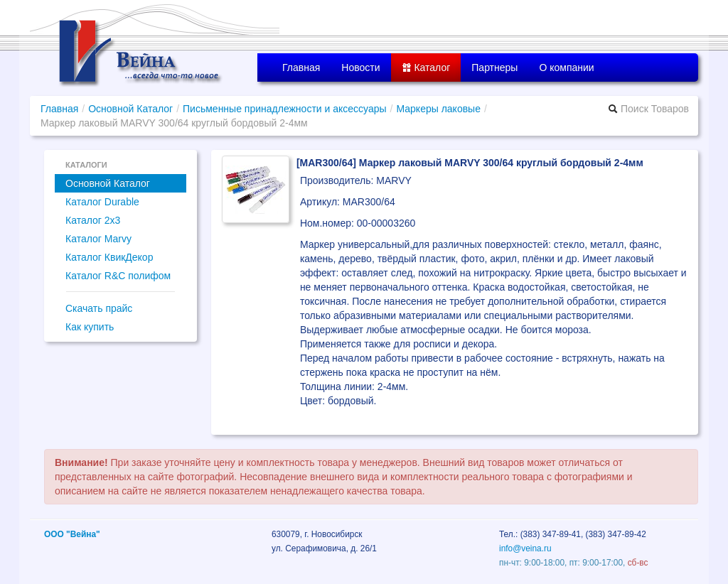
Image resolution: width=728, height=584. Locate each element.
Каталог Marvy (98, 239)
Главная (301, 67)
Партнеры (494, 67)
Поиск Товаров (648, 109)
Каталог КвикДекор (109, 257)
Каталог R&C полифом (118, 276)
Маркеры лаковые (438, 109)
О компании (566, 67)
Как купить (90, 327)
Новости (360, 67)
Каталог (426, 67)
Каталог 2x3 (93, 220)
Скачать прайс (99, 308)
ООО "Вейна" (72, 534)
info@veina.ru (525, 548)
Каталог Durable (102, 202)
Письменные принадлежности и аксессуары (285, 109)
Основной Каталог (130, 109)
